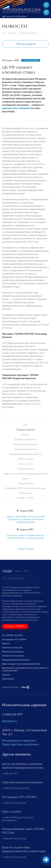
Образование (8, 679)
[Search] (18, 578)
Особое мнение (26, 469)
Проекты (6, 675)
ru (46, 12)
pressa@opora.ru (10, 820)
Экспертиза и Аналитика (13, 656)
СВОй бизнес (26, 493)
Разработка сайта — (16, 687)
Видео (26, 479)
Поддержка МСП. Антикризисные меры (26, 488)
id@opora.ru (10, 721)
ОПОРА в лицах (26, 459)
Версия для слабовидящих (15, 16)
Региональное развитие (26, 444)
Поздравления (26, 483)
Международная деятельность (26, 454)
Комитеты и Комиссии (12, 648)
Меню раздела (26, 44)
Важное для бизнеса (26, 439)
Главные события (28, 33)
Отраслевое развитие (26, 449)
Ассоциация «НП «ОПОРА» (14, 639)
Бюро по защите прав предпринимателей (26, 474)
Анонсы (26, 435)
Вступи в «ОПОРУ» (15, 626)
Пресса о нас (26, 464)
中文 (26, 571)
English (18, 571)
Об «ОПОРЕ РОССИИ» (13, 635)
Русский (7, 571)
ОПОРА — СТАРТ (26, 498)
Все (26, 425)
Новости (12, 33)
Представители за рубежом (20, 744)
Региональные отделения (19, 741)
